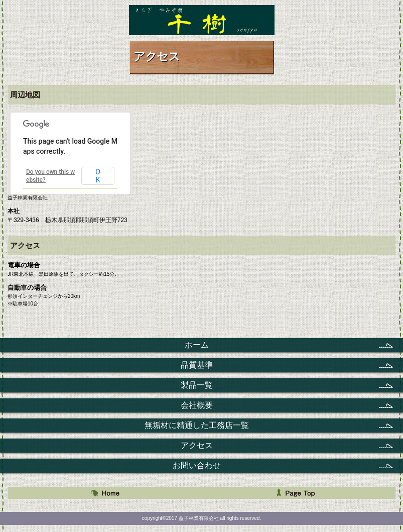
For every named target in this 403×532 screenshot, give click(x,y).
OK (98, 176)
